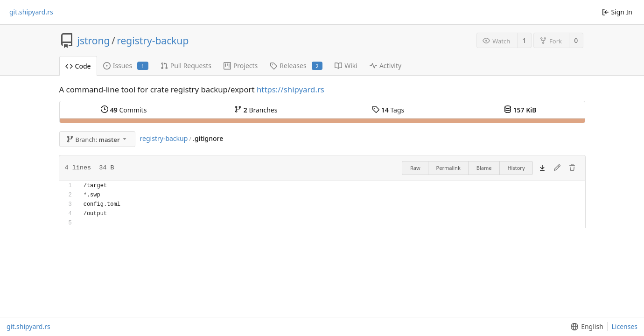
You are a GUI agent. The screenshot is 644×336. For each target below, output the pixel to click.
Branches (256, 110)
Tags (388, 110)
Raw (415, 168)
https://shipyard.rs (290, 89)
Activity (385, 66)
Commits (124, 110)
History (516, 168)
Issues (126, 66)
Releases (296, 66)
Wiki (346, 66)
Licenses (624, 326)
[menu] (585, 327)
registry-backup (153, 41)
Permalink (448, 168)
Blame (484, 168)
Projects (241, 66)
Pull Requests (186, 66)
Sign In (617, 12)
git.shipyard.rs (31, 12)
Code (78, 66)
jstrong (94, 41)
